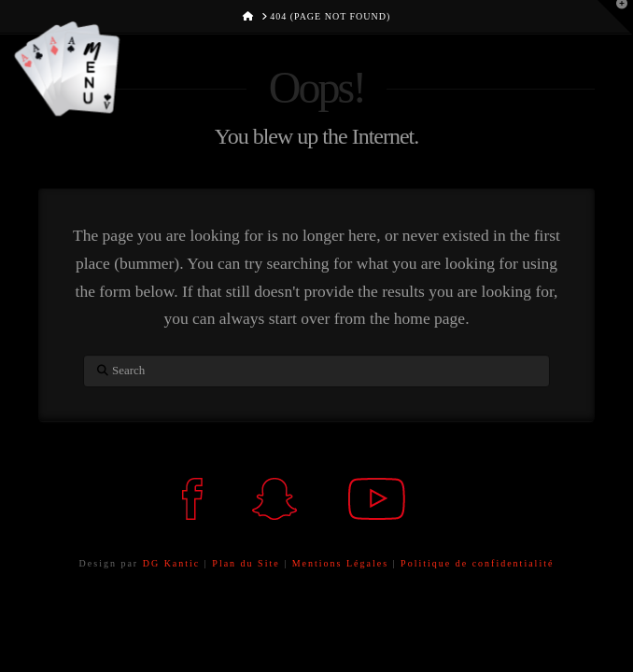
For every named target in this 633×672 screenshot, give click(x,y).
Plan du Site (246, 563)
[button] (56, 67)
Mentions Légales (343, 563)
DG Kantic (172, 563)
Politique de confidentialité (477, 563)
